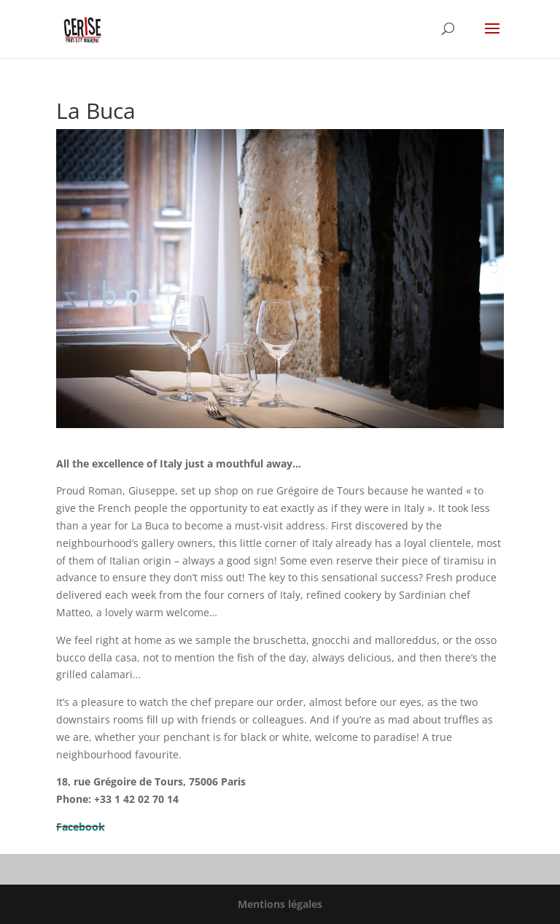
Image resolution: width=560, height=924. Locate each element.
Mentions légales (280, 904)
